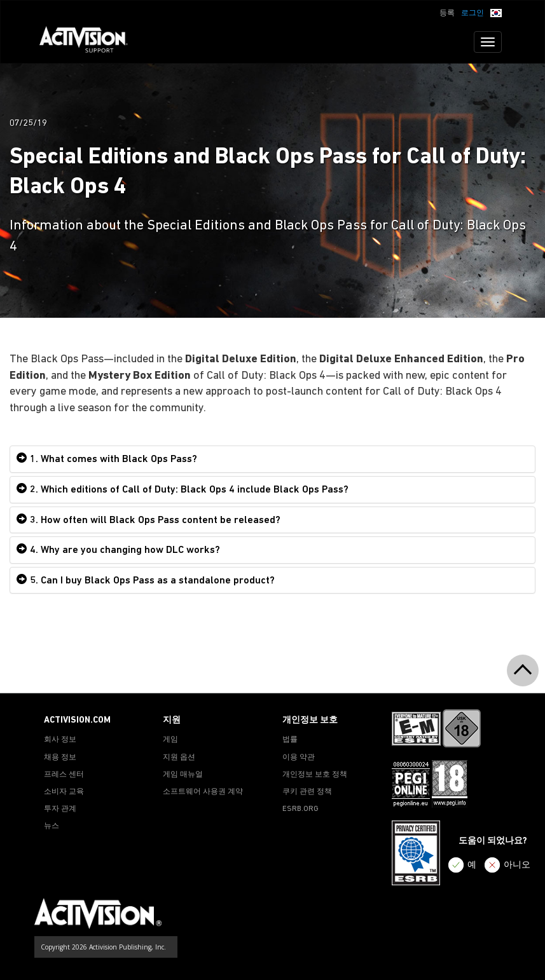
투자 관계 (60, 809)
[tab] (272, 459)
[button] (496, 12)
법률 (290, 740)
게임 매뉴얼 (183, 775)
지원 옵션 (179, 758)
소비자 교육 (64, 792)
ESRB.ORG (300, 809)
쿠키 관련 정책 (307, 792)
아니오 (517, 865)
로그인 (473, 13)
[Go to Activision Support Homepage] (90, 42)
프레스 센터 (64, 775)
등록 (447, 13)
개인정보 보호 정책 (315, 775)
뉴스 (52, 826)
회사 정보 (60, 740)
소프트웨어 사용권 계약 (203, 792)
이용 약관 (299, 758)
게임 (170, 740)
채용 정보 (60, 758)
